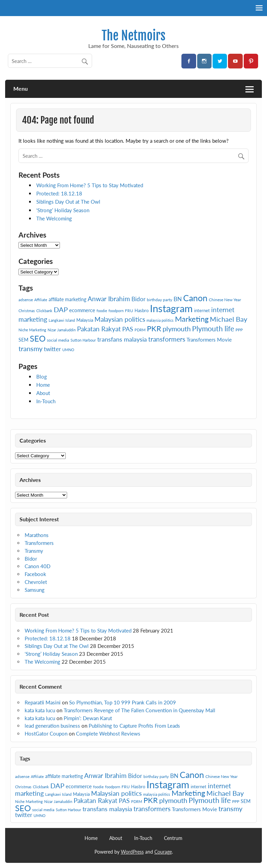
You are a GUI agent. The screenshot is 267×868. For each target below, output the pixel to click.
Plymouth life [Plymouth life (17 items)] (213, 329)
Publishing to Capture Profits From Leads (134, 726)
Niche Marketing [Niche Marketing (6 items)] (32, 330)
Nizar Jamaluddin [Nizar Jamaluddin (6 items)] (62, 330)
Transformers (39, 543)
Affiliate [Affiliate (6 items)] (41, 300)
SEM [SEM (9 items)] (23, 340)
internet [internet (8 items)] (202, 310)
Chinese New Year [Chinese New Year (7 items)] (225, 300)
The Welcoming (54, 218)
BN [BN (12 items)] (178, 299)
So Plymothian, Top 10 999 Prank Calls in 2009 (123, 702)
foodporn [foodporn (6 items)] (116, 311)
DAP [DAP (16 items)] (61, 309)
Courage (163, 852)
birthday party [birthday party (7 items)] (160, 300)
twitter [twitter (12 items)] (52, 349)
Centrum (173, 838)
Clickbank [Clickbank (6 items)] (44, 311)
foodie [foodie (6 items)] (102, 311)
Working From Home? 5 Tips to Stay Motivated (90, 185)
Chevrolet (36, 582)
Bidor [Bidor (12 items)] (138, 299)
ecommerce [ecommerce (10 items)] (82, 310)
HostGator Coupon (46, 733)
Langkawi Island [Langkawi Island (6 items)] (62, 320)
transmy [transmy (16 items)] (30, 348)
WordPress (132, 852)
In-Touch (46, 401)
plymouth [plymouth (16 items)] (177, 329)
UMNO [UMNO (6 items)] (68, 350)
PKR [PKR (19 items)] (154, 329)
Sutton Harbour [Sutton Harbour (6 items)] (83, 340)
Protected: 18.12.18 (59, 193)
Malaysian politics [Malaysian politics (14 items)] (120, 319)
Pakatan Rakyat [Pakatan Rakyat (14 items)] (99, 329)
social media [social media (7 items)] (58, 340)
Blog (42, 376)
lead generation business (52, 726)
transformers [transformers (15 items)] (167, 339)
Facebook (35, 574)
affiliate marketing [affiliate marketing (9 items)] (67, 299)
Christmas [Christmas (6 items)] (27, 311)
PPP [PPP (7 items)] (239, 330)
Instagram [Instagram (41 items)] (171, 308)
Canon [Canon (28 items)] (195, 298)
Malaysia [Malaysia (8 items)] (85, 320)
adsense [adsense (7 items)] (26, 300)
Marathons (37, 535)
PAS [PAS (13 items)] (128, 329)
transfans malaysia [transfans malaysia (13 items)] (122, 339)
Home (43, 385)
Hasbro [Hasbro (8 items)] (142, 310)
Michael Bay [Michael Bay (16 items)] (228, 319)
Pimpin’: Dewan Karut (88, 718)
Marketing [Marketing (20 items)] (192, 319)
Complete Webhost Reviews (108, 733)
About (43, 393)
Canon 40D (37, 566)
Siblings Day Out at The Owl (68, 202)
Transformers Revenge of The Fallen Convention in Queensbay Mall (139, 710)
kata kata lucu (40, 710)
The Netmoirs (133, 36)
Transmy (34, 551)
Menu (21, 88)
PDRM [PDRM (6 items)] (140, 330)
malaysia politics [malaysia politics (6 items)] (160, 320)
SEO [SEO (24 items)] (38, 338)
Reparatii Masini (43, 702)
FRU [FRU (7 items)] (129, 311)
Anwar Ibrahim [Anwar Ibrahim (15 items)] (109, 299)
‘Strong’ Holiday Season (63, 210)
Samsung (35, 590)
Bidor (31, 559)
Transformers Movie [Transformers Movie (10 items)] (209, 340)
